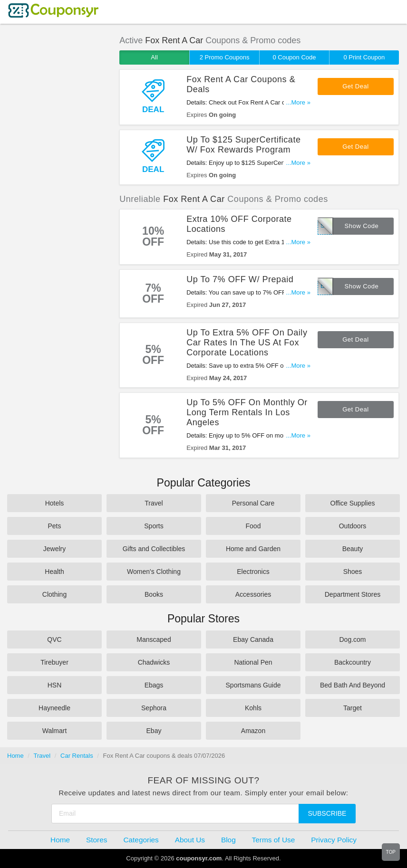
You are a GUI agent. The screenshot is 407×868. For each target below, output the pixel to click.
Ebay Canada (253, 639)
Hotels (55, 503)
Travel (154, 503)
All (154, 57)
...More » (298, 102)
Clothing (54, 594)
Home (15, 756)
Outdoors (353, 526)
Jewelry (54, 549)
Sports (154, 526)
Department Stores (353, 594)
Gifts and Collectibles (154, 549)
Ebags (154, 685)
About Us (190, 840)
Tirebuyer (54, 662)
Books (154, 594)
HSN (55, 685)
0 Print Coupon (364, 57)
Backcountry (353, 662)
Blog (228, 840)
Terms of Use (274, 840)
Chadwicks (154, 662)
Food (253, 526)
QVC (54, 639)
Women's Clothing (154, 572)
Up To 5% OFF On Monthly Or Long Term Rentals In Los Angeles (247, 412)
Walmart (55, 731)
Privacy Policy (334, 840)
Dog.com (352, 639)
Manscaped (154, 639)
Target (353, 708)
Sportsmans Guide (253, 685)
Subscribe (327, 813)
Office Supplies (353, 503)
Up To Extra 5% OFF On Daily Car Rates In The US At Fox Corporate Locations (247, 343)
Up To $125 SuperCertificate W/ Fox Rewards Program (243, 145)
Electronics (253, 572)
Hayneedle (54, 708)
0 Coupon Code (294, 57)
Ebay (154, 731)
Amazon (253, 731)
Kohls (253, 708)
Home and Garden (253, 549)
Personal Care (253, 503)
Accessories (253, 594)
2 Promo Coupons (225, 57)
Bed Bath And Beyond (353, 685)
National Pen (253, 662)
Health (54, 572)
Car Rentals (77, 756)
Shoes (353, 572)
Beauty (353, 549)
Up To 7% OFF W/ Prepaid (240, 279)
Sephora (154, 708)
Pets (54, 526)
